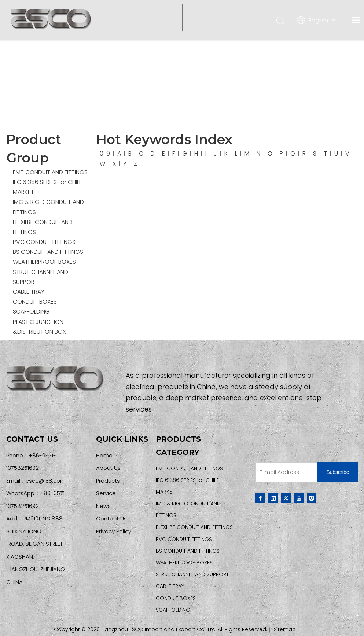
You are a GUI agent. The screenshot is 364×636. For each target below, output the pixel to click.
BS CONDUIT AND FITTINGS (48, 252)
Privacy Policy (114, 531)
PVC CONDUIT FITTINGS (44, 242)
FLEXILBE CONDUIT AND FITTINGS (194, 527)
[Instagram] (312, 498)
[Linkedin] (273, 498)
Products (108, 481)
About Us (108, 468)
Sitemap (285, 629)
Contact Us (111, 518)
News (103, 506)
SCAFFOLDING (31, 312)
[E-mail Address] (285, 472)
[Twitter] (286, 498)
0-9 (105, 153)
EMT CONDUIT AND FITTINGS (50, 172)
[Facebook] (260, 498)
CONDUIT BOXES (35, 302)
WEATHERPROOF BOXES (44, 262)
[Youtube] (299, 498)
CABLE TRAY (29, 292)
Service (106, 493)
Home (104, 455)
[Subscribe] (338, 472)
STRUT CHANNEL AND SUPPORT (192, 574)
